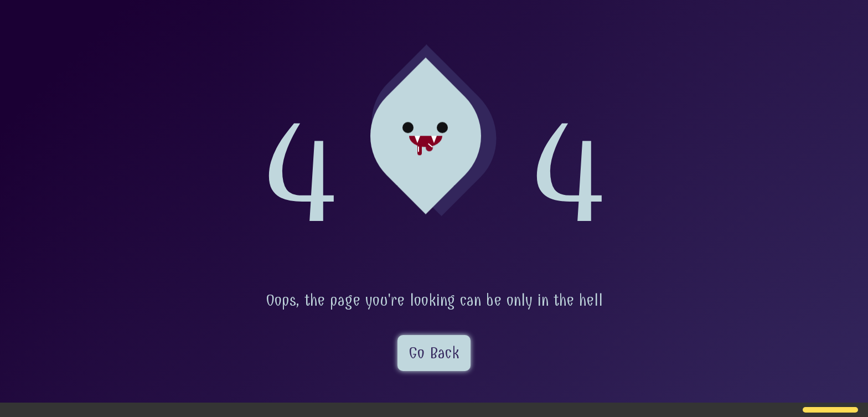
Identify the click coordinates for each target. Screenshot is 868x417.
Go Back (434, 353)
